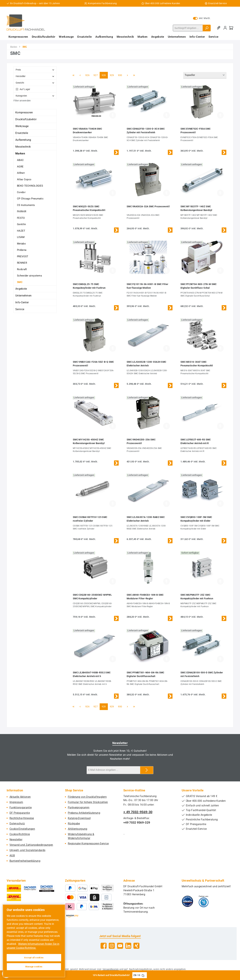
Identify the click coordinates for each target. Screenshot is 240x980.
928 (104, 75)
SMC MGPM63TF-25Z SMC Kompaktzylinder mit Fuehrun (197, 597)
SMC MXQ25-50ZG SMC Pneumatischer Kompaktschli (89, 208)
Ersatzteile (22, 133)
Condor (21, 192)
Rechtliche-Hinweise (22, 818)
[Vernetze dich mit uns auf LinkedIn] (128, 946)
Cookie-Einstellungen (22, 829)
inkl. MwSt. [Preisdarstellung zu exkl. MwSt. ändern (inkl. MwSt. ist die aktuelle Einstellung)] (202, 18)
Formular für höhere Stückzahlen (88, 802)
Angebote (21, 289)
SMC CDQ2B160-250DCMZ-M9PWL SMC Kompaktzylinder (92, 597)
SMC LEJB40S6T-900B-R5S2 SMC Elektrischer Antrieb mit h (92, 674)
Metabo (21, 244)
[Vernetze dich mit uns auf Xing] (136, 946)
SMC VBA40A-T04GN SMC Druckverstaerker (87, 131)
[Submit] (147, 770)
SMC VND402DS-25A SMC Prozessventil (141, 441)
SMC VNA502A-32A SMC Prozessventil (148, 206)
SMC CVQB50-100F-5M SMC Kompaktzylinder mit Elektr (196, 519)
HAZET (21, 231)
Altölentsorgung (78, 829)
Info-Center (22, 302)
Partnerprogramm (79, 807)
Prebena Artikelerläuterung (84, 813)
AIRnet (21, 173)
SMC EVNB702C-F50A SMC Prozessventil (195, 131)
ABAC (20, 160)
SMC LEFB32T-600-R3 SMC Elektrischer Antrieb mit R (196, 441)
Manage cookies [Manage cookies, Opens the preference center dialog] (34, 967)
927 (96, 75)
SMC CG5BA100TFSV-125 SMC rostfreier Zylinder (90, 519)
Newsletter (16, 840)
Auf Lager (25, 89)
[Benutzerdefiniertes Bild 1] (187, 901)
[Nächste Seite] (127, 75)
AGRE (20, 167)
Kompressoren (24, 112)
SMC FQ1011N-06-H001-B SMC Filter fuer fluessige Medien (147, 286)
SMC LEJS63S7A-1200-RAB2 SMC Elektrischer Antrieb (146, 519)
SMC (20, 282)
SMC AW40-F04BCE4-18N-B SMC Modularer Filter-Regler (145, 597)
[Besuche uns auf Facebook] (104, 946)
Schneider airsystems (29, 276)
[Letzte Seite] (134, 75)
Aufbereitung (23, 140)
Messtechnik (23, 147)
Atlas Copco (24, 179)
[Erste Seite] (73, 75)
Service (20, 309)
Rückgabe (74, 824)
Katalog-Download (79, 818)
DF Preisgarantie (20, 813)
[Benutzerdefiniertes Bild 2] (204, 901)
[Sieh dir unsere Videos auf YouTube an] (120, 946)
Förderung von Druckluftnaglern (87, 797)
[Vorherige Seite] (80, 75)
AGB (12, 856)
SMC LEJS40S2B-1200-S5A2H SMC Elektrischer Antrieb (146, 364)
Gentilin (21, 224)
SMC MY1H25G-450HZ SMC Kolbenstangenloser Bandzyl (89, 441)
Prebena (22, 250)
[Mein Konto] (225, 28)
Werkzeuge (22, 126)
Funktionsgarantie (21, 807)
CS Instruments (26, 205)
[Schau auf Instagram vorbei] (112, 946)
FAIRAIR (22, 211)
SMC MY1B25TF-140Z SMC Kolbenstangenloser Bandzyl (196, 208)
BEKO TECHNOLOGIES (30, 186)
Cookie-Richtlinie (20, 834)
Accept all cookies (34, 958)
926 (88, 75)
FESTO (21, 218)
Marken (20, 153)
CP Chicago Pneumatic (30, 199)
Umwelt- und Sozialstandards (27, 850)
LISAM (21, 237)
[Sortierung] (205, 75)
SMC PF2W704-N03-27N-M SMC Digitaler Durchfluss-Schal (199, 286)
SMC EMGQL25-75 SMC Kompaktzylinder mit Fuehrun (89, 286)
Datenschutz (17, 824)
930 (120, 75)
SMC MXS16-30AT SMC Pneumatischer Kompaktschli (197, 364)
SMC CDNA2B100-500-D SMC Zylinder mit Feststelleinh (202, 674)
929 (112, 75)
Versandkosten (111, 969)
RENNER (22, 263)
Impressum (16, 802)
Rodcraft (22, 269)
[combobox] (188, 28)
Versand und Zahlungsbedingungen (31, 845)
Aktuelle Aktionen (20, 797)
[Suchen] (207, 28)
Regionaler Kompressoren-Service (88, 844)
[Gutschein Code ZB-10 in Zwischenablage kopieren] (143, 975)
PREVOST (23, 256)
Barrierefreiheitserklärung (25, 861)
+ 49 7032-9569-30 (138, 812)
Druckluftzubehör (26, 119)
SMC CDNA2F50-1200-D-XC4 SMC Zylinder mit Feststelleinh (146, 131)
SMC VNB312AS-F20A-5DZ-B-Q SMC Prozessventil (93, 364)
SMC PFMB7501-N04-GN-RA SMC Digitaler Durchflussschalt (145, 674)
